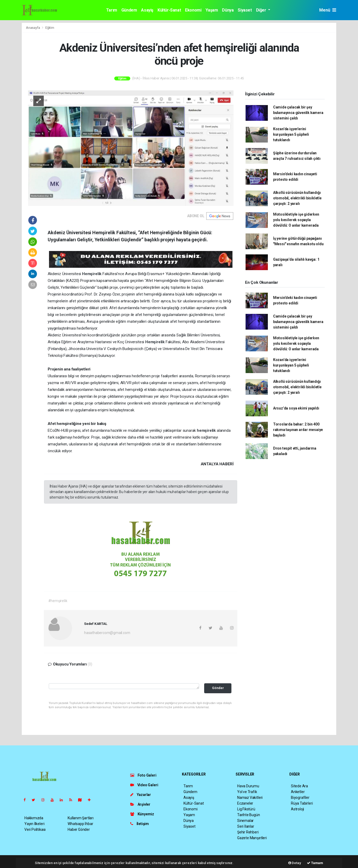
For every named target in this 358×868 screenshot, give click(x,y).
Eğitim (50, 28)
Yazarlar (141, 795)
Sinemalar (245, 821)
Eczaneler (245, 803)
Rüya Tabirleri (302, 803)
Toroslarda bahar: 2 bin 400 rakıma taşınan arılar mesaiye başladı (298, 430)
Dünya (228, 10)
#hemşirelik (58, 601)
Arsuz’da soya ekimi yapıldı (296, 408)
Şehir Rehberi (248, 832)
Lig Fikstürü (246, 809)
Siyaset (245, 10)
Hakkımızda (34, 818)
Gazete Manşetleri (252, 838)
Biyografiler (300, 798)
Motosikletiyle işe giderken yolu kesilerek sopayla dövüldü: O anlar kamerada (296, 220)
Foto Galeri (143, 775)
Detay (295, 863)
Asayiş (147, 10)
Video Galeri (144, 785)
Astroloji (297, 809)
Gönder (218, 688)
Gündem (129, 10)
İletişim (140, 824)
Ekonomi (193, 10)
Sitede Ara (299, 786)
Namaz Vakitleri (250, 798)
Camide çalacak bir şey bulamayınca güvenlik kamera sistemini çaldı (298, 113)
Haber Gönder (79, 829)
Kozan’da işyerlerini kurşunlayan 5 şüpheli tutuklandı (291, 134)
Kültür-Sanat (169, 10)
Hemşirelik (92, 274)
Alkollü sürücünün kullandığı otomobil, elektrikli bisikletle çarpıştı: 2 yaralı (297, 198)
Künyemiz (142, 814)
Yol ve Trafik (247, 792)
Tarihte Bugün (249, 815)
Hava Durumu (248, 786)
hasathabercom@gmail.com (107, 633)
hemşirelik (207, 430)
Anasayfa (33, 28)
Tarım (112, 10)
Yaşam (212, 10)
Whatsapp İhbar (80, 824)
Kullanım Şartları (81, 818)
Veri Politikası (35, 829)
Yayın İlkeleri (34, 824)
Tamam (315, 863)
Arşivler (140, 804)
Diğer (262, 10)
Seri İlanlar (246, 826)
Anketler (298, 792)
